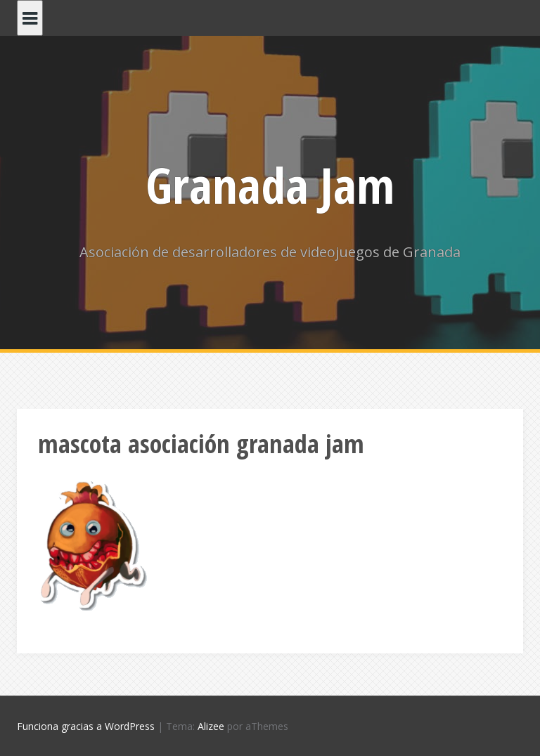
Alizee (211, 726)
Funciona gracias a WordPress (86, 726)
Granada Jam (270, 185)
